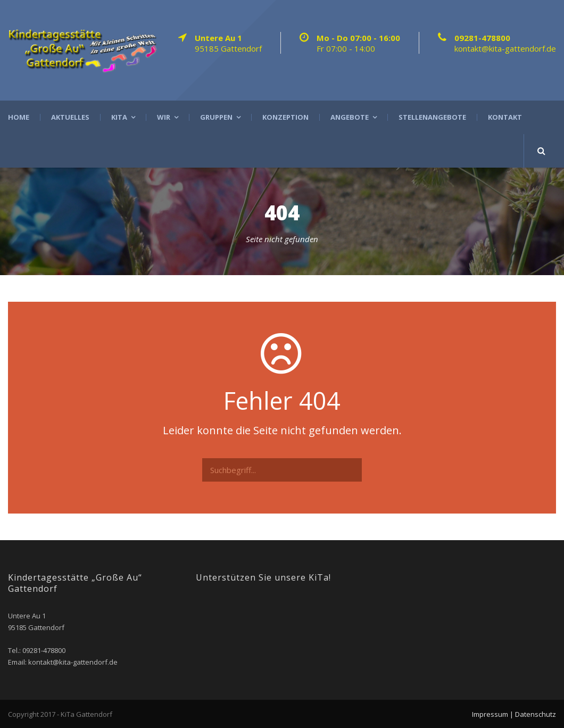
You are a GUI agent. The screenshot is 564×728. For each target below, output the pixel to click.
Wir (164, 117)
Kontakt (505, 117)
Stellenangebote (432, 117)
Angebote (350, 117)
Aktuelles (70, 117)
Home (19, 117)
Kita (119, 117)
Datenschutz (536, 714)
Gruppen (216, 117)
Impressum (490, 714)
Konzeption (285, 117)
